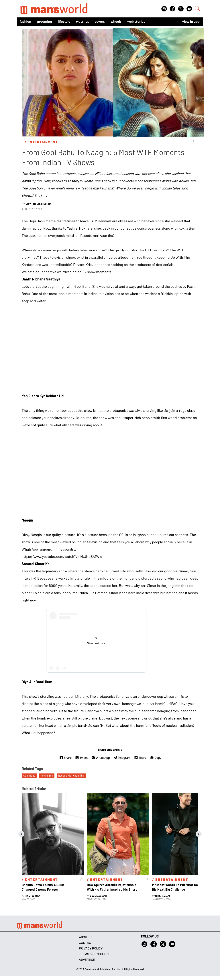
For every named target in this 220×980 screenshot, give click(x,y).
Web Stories (136, 22)
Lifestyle (64, 22)
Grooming (45, 22)
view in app (191, 22)
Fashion (25, 22)
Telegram (122, 758)
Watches (83, 22)
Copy (156, 758)
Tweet (81, 758)
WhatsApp (101, 758)
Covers (100, 22)
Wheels (116, 22)
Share (65, 758)
